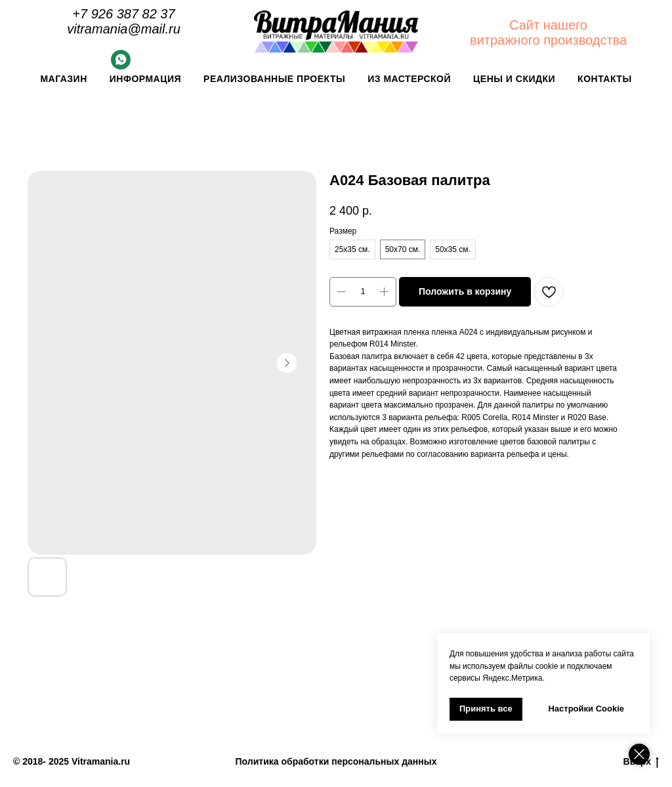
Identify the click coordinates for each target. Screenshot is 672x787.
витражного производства (548, 40)
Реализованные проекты (274, 79)
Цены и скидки (514, 79)
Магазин (63, 79)
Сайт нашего (548, 25)
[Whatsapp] (121, 66)
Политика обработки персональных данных (336, 761)
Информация (145, 79)
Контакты (604, 79)
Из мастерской (409, 79)
